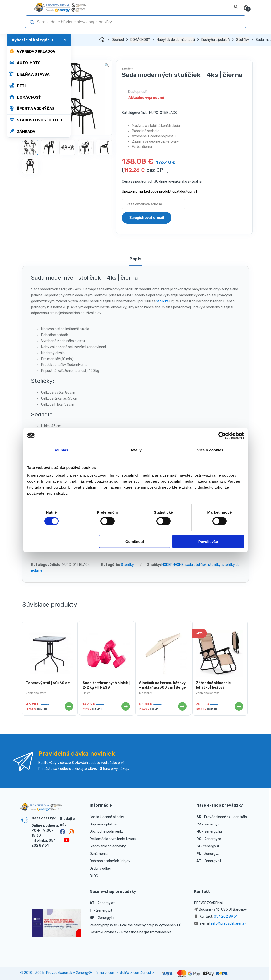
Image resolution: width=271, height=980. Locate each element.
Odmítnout (135, 541)
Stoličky (243, 40)
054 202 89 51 (226, 916)
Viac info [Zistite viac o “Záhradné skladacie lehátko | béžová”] (239, 706)
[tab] (135, 261)
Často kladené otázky (107, 817)
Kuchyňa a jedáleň (215, 40)
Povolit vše (208, 541)
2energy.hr (106, 918)
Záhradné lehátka (208, 693)
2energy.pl (212, 854)
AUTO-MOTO (25, 63)
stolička (162, 301)
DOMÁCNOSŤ (25, 97)
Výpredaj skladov (32, 51)
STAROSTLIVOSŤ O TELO (36, 120)
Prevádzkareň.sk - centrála (226, 817)
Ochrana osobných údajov (110, 861)
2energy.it (104, 910)
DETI (17, 85)
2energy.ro (213, 839)
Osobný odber (100, 868)
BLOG (94, 876)
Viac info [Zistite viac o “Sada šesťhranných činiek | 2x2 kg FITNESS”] (125, 706)
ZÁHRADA (22, 131)
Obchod (118, 40)
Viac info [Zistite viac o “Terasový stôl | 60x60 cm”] (69, 706)
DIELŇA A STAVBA (30, 74)
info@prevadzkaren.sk (229, 923)
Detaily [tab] (135, 450)
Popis (135, 259)
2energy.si (211, 846)
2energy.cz (213, 824)
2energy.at (213, 861)
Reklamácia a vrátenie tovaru (113, 839)
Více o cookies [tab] (210, 450)
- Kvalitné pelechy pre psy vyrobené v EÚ (149, 925)
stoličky (214, 565)
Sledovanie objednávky (108, 846)
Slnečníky (146, 693)
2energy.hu (213, 832)
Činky (86, 693)
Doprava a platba (103, 824)
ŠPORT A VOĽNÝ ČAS (32, 108)
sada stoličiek (196, 565)
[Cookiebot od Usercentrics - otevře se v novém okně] (222, 435)
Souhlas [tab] (61, 450)
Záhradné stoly (36, 693)
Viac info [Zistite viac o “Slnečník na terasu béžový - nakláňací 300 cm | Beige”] (182, 706)
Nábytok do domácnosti (176, 40)
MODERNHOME (172, 565)
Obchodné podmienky (107, 832)
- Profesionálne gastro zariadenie (145, 932)
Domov (102, 40)
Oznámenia (99, 854)
